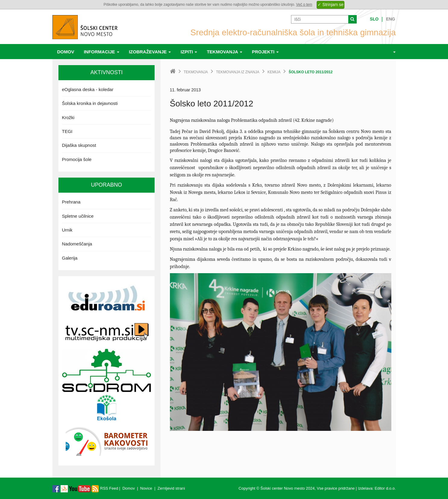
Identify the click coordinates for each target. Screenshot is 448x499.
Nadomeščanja (77, 244)
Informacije (102, 52)
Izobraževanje (150, 52)
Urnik (67, 230)
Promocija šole (77, 159)
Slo (374, 19)
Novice (146, 488)
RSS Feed (105, 488)
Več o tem (304, 5)
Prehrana (71, 202)
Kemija (274, 72)
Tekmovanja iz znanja (238, 72)
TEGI (67, 131)
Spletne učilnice (78, 216)
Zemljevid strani (171, 488)
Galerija (70, 258)
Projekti (265, 52)
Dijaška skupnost (79, 145)
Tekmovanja (224, 52)
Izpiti (189, 52)
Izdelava (365, 488)
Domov (66, 52)
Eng (390, 19)
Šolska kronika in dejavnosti (90, 103)
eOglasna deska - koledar (88, 89)
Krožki (68, 117)
